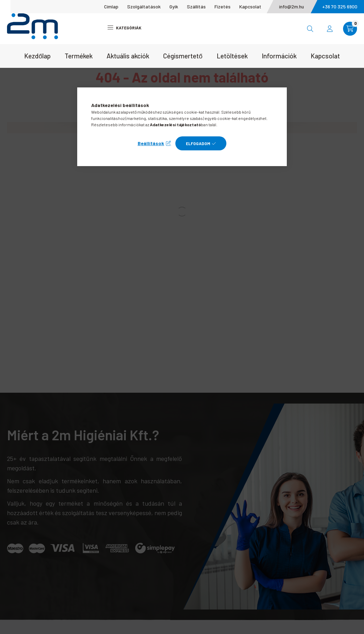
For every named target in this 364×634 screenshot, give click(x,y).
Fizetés (223, 6)
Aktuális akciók (128, 56)
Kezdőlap (37, 56)
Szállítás (196, 6)
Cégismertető (183, 56)
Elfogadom (198, 143)
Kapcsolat (250, 6)
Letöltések (232, 56)
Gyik (174, 6)
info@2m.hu (292, 6)
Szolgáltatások (144, 6)
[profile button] (330, 29)
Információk (279, 56)
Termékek (79, 56)
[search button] (310, 29)
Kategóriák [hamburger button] (125, 28)
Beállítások (151, 143)
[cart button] (350, 29)
